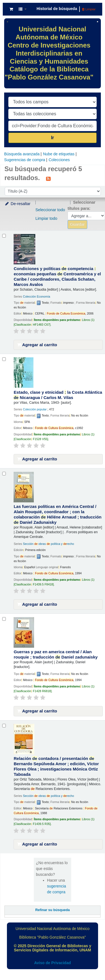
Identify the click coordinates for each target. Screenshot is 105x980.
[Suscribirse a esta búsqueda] (48, 178)
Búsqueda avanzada (22, 154)
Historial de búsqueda (57, 9)
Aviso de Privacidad (53, 963)
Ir (53, 138)
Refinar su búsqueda (53, 910)
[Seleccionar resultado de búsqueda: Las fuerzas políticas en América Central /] (4, 474)
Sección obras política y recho (48, 544)
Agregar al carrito (37, 345)
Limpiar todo (46, 218)
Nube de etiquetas (59, 154)
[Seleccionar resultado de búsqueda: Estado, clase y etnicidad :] (4, 359)
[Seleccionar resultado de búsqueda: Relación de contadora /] (4, 726)
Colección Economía (37, 296)
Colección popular (35, 409)
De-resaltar (17, 204)
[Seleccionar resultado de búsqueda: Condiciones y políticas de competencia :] (4, 236)
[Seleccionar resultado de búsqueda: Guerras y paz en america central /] (4, 619)
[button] (11, 9)
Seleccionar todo (50, 210)
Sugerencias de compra (25, 160)
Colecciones (59, 160)
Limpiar (89, 9)
